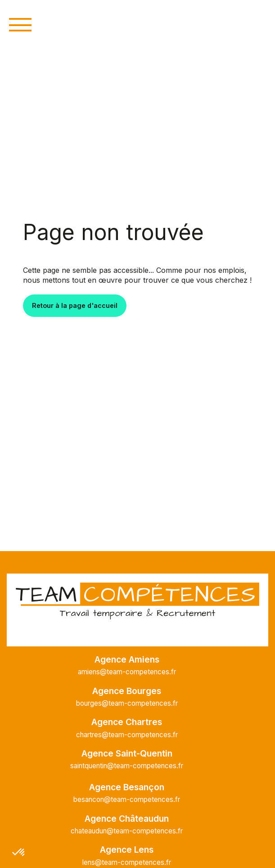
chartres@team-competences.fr (127, 735)
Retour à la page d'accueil (75, 305)
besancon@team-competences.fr (127, 799)
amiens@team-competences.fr (127, 672)
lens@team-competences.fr (127, 862)
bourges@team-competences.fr (127, 703)
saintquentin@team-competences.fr (127, 766)
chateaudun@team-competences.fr (127, 831)
